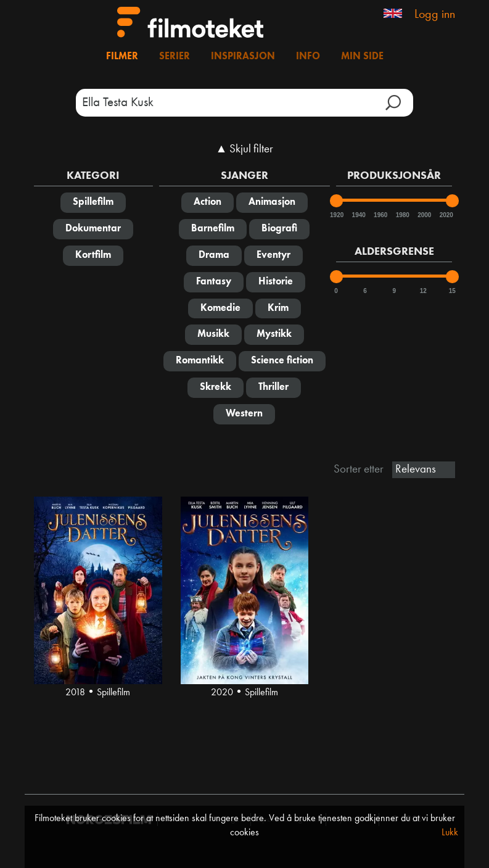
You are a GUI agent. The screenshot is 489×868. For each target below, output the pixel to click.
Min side (362, 57)
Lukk (450, 833)
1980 (402, 215)
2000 (424, 215)
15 (452, 291)
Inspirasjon (243, 57)
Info (308, 57)
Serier (175, 57)
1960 (380, 215)
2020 (446, 215)
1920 (336, 215)
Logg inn (435, 15)
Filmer (122, 57)
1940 (358, 215)
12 (423, 291)
